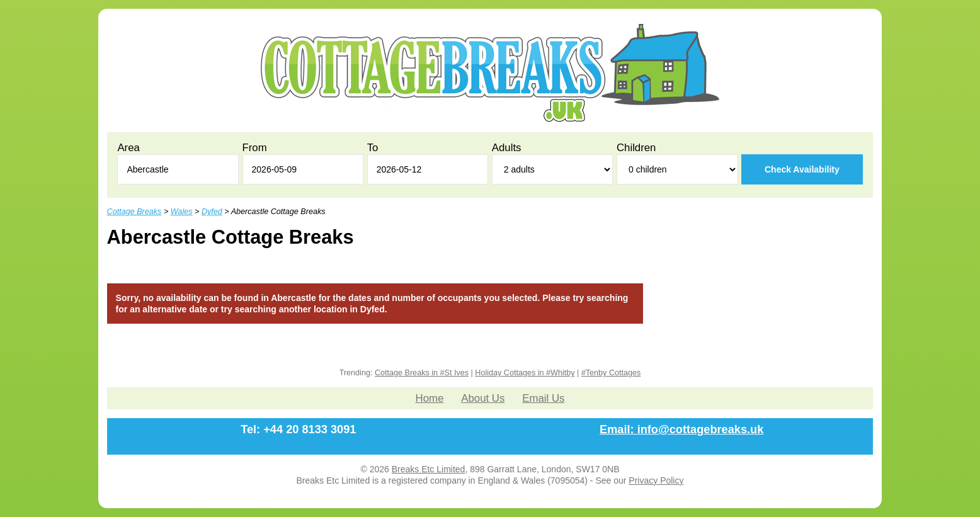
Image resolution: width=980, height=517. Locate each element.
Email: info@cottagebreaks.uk (681, 429)
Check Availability (802, 169)
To (373, 148)
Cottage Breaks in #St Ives (422, 373)
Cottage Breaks (134, 212)
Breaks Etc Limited (429, 469)
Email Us (543, 398)
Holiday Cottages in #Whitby (525, 373)
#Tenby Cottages (611, 373)
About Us (483, 398)
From (255, 148)
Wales (182, 212)
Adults (507, 148)
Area (128, 148)
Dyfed (212, 212)
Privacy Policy (656, 480)
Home (430, 398)
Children (636, 148)
